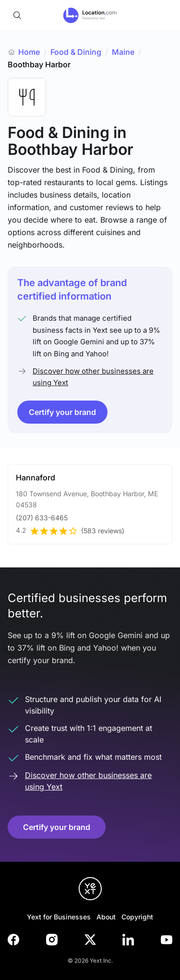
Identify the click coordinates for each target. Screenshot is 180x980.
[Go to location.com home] (90, 15)
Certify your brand (62, 412)
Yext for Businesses (59, 917)
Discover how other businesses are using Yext (93, 377)
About (106, 917)
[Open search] (17, 15)
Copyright (137, 917)
